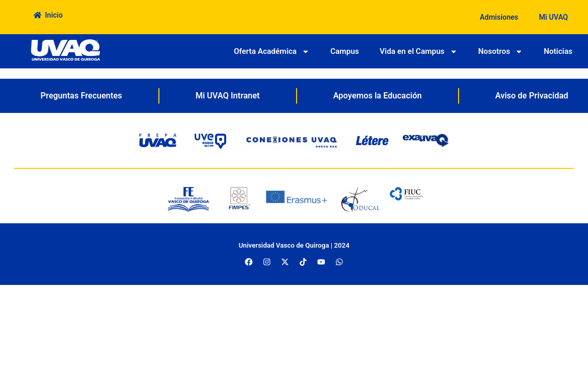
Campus (344, 51)
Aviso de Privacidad (532, 96)
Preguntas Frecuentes (81, 96)
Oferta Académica (272, 52)
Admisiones (499, 17)
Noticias (558, 51)
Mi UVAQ (553, 17)
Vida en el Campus (419, 52)
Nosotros (501, 52)
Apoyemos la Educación (378, 96)
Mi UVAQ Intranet (228, 96)
